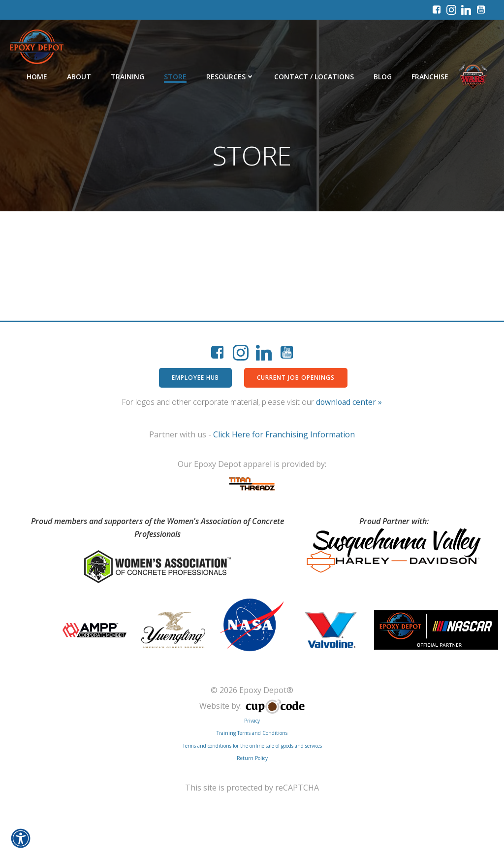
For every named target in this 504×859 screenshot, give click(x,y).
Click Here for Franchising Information (284, 434)
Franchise (430, 77)
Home (37, 77)
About (79, 77)
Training (127, 77)
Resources (230, 77)
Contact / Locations (314, 77)
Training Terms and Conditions (252, 733)
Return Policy (252, 758)
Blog (383, 77)
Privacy (252, 721)
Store (175, 77)
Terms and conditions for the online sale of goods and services (252, 746)
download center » (349, 402)
